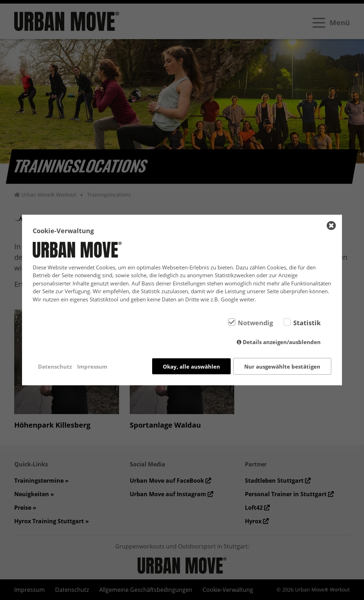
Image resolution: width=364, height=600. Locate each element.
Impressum (92, 366)
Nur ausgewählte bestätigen (282, 366)
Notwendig (255, 323)
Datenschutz (55, 366)
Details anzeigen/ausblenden (282, 342)
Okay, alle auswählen (191, 366)
